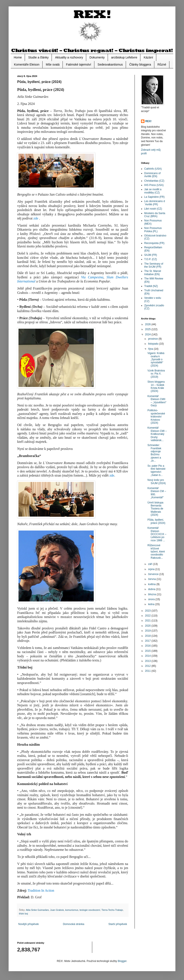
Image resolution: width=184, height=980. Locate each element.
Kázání (148, 57)
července (154, 574)
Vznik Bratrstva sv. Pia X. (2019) (156, 374)
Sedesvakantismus (110, 64)
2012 (148, 666)
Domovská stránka (74, 924)
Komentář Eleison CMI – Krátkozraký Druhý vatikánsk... (157, 434)
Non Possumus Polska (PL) (153, 230)
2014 (148, 656)
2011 (148, 671)
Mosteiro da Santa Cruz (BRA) (155, 215)
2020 (148, 626)
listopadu (154, 344)
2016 (148, 646)
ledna (152, 604)
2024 (148, 334)
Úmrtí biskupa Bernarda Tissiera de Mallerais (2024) (155, 509)
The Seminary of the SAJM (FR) (154, 265)
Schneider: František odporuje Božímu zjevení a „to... (154, 453)
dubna (152, 589)
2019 (148, 631)
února (152, 599)
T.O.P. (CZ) (151, 259)
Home (18, 57)
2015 (148, 651)
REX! (148, 121)
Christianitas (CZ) (154, 181)
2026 (148, 324)
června (152, 579)
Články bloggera (140, 64)
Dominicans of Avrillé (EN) (152, 175)
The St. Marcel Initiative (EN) (153, 273)
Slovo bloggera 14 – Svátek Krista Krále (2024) (156, 386)
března (152, 594)
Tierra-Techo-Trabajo (112, 910)
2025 (148, 329)
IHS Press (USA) (154, 185)
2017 (148, 641)
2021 (148, 621)
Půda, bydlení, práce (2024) (156, 521)
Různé (162, 64)
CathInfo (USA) (153, 169)
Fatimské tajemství (79, 64)
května (152, 584)
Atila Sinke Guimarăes (37, 910)
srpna (152, 569)
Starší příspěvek (118, 924)
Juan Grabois (57, 910)
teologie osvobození (90, 910)
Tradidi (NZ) (151, 286)
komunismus (72, 910)
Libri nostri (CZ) (153, 209)
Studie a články (38, 57)
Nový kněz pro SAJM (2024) (157, 482)
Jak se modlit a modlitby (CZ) (153, 191)
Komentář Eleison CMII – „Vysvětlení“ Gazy (157, 401)
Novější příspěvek (28, 924)
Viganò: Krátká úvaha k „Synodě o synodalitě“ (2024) (156, 359)
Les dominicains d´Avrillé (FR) (155, 203)
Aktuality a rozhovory (69, 57)
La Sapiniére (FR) (154, 197)
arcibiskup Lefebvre (124, 57)
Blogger (122, 961)
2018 (148, 636)
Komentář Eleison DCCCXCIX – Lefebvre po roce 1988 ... (157, 534)
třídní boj (23, 914)
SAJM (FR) (151, 255)
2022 (148, 616)
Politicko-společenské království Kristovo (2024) (156, 417)
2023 (148, 611)
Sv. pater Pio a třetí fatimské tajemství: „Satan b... (156, 470)
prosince (153, 339)
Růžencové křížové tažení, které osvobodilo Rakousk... (156, 552)
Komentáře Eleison (27, 64)
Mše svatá (53, 64)
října (151, 349)
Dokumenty (97, 57)
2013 (148, 661)
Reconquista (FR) (154, 243)
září (151, 564)
